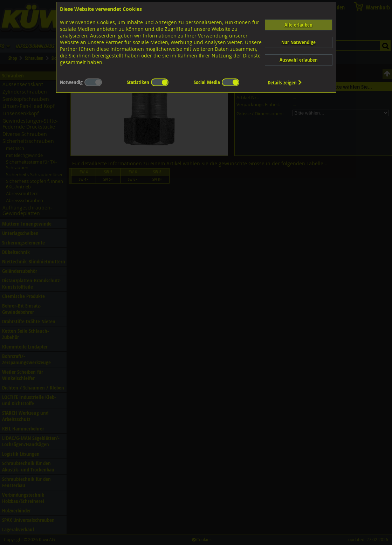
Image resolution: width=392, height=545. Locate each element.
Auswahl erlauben (299, 60)
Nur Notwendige (298, 42)
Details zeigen (285, 82)
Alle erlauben (298, 25)
